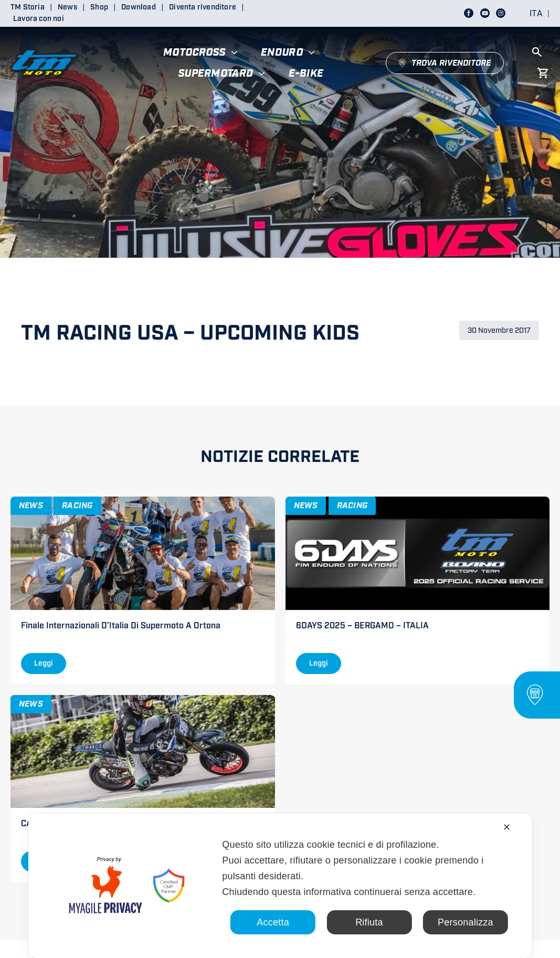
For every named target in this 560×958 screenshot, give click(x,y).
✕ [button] (507, 827)
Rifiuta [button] (369, 922)
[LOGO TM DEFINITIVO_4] (45, 44)
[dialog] (280, 886)
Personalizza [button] (466, 922)
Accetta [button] (273, 922)
